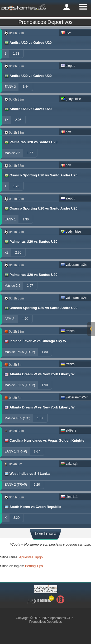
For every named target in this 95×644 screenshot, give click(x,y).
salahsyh (69, 464)
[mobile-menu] (67, 7)
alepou (68, 66)
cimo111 (69, 497)
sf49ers (68, 430)
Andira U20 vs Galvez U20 (28, 43)
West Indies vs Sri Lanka (27, 474)
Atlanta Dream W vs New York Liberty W (39, 374)
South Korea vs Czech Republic (33, 507)
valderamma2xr (74, 265)
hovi (66, 33)
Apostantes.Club (62, 618)
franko (68, 331)
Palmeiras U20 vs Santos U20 (31, 142)
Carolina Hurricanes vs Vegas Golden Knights (44, 441)
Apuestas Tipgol (31, 557)
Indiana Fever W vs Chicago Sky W (35, 341)
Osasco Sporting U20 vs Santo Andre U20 (41, 175)
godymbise (71, 99)
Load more (46, 534)
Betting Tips (34, 566)
